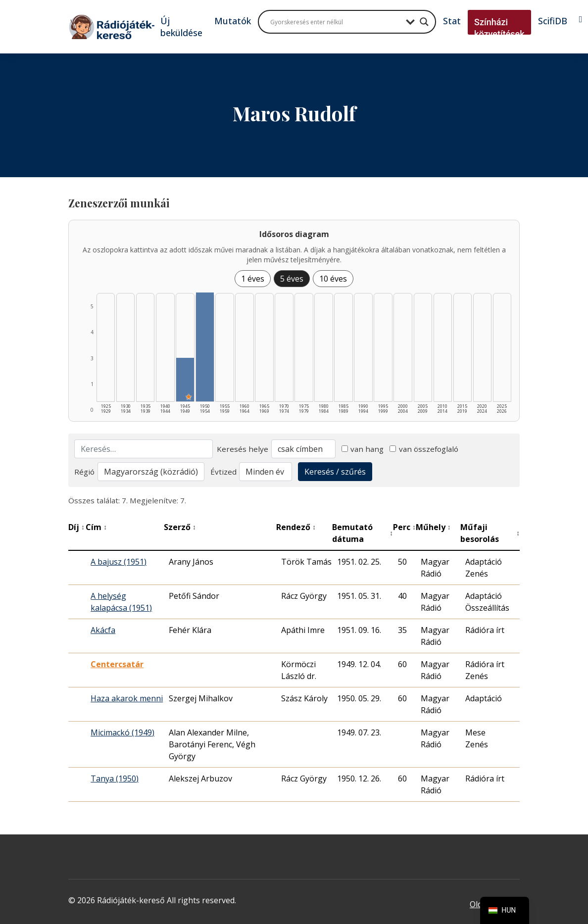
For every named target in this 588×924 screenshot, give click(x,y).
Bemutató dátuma (363, 533)
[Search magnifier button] (424, 22)
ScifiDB (553, 21)
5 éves (292, 279)
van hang (363, 449)
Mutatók (233, 21)
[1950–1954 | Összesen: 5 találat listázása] (205, 347)
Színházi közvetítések (499, 28)
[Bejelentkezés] (581, 19)
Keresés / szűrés (335, 472)
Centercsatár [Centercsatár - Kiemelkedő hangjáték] (117, 664)
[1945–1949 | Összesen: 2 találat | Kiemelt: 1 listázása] (185, 380)
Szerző (180, 527)
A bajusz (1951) (119, 562)
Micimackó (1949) (122, 732)
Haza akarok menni (127, 698)
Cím (96, 527)
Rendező (296, 527)
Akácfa (103, 630)
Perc (404, 527)
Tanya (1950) (115, 778)
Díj (76, 527)
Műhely (433, 527)
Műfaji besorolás (490, 533)
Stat (452, 21)
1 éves (253, 279)
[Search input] (336, 22)
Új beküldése (181, 27)
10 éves (333, 279)
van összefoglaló (424, 449)
